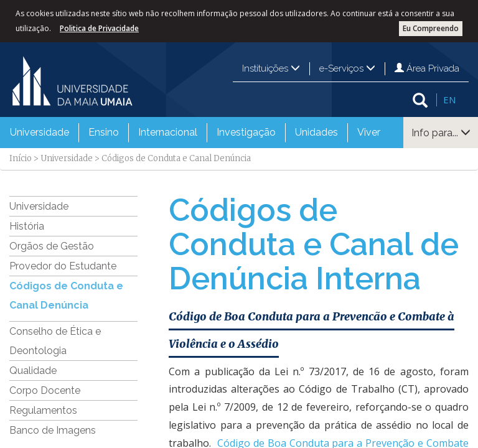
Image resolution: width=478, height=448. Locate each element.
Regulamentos (43, 410)
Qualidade (33, 371)
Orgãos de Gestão (52, 246)
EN (449, 100)
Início (21, 158)
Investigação (246, 132)
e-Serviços (347, 68)
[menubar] (195, 133)
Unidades (316, 132)
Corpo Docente (45, 390)
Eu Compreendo (431, 28)
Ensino (104, 132)
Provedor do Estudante (63, 266)
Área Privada (427, 68)
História (27, 226)
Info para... (441, 133)
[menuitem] (40, 133)
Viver (369, 132)
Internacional (168, 132)
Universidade (40, 132)
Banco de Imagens (53, 430)
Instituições (271, 68)
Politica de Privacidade (99, 28)
